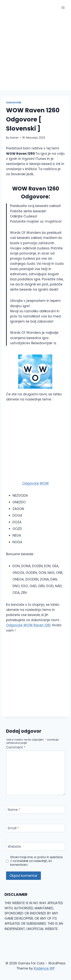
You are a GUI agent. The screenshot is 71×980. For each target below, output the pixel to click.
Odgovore (14, 103)
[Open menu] (63, 8)
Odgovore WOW (36, 483)
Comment (16, 747)
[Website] (35, 846)
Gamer (14, 138)
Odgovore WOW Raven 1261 (28, 625)
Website (14, 847)
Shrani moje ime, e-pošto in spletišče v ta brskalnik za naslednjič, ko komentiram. (36, 861)
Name (14, 810)
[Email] (35, 828)
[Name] (35, 810)
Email (13, 828)
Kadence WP (44, 968)
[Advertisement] (35, 53)
